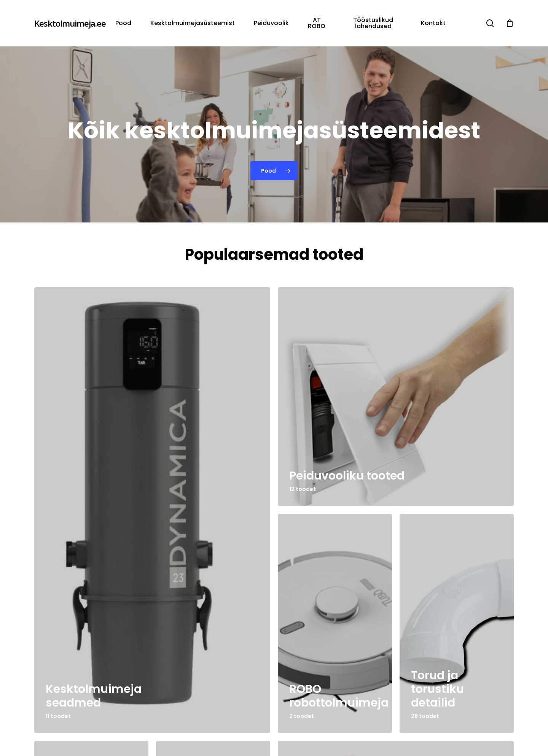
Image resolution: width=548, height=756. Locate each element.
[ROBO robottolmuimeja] (335, 623)
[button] (274, 171)
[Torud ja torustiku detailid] (457, 623)
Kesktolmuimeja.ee (70, 23)
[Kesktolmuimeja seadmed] (152, 510)
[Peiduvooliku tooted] (396, 397)
